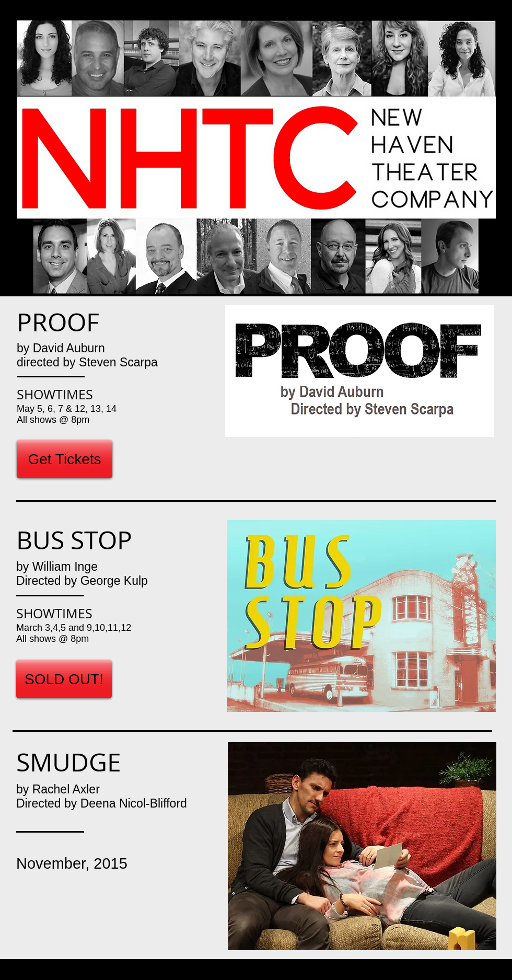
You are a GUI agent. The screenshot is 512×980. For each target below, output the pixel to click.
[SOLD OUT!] (64, 679)
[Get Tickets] (65, 459)
